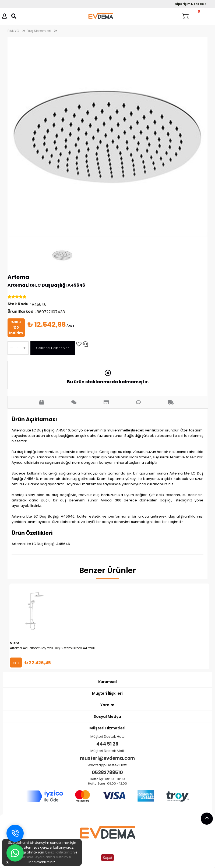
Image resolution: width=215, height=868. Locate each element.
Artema (18, 277)
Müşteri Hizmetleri (107, 728)
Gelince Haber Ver (53, 348)
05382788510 (107, 772)
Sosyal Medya (107, 716)
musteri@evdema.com (107, 758)
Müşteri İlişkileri (107, 693)
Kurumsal (107, 682)
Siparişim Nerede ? (191, 4)
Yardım (107, 705)
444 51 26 (107, 744)
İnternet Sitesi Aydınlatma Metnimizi (42, 857)
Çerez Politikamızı (59, 852)
